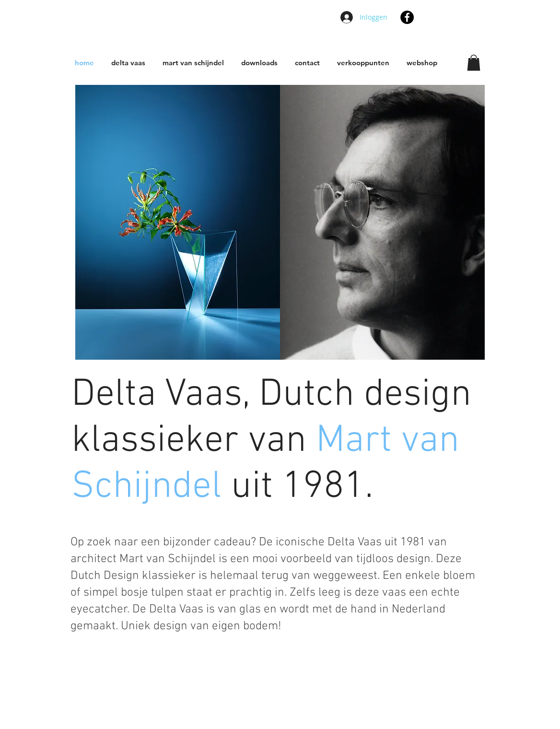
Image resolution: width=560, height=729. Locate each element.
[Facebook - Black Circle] (407, 17)
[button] (474, 63)
